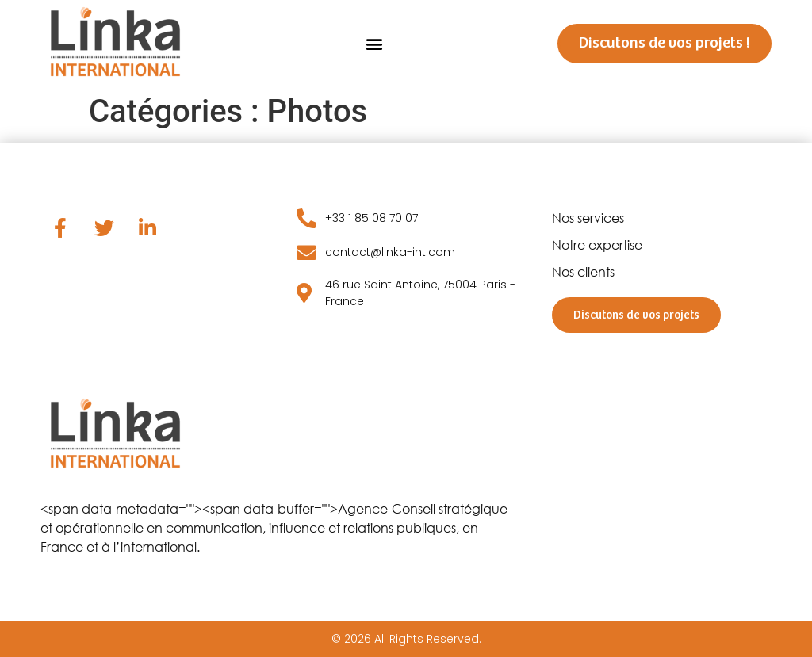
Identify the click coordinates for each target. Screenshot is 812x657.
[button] (374, 43)
